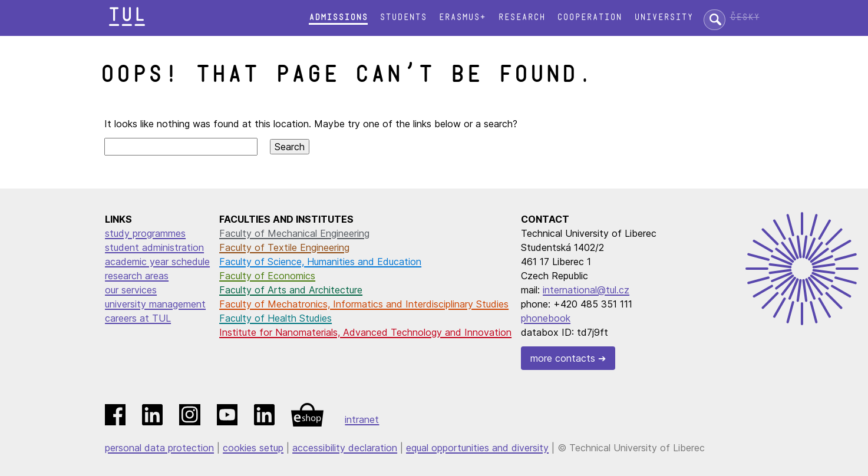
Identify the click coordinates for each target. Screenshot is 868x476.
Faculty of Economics (267, 276)
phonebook (546, 318)
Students (403, 17)
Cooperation (589, 17)
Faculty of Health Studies (275, 318)
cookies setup (253, 448)
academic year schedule (157, 262)
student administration (154, 247)
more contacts (563, 358)
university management (155, 304)
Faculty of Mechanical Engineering (294, 233)
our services (131, 290)
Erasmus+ (462, 17)
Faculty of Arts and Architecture (291, 290)
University (664, 17)
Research (522, 17)
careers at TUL (138, 318)
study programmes (145, 233)
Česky (745, 17)
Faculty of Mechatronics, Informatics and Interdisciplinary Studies (364, 304)
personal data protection (159, 448)
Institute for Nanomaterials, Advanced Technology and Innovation (365, 332)
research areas (137, 276)
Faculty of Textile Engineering (284, 247)
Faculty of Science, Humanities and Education (320, 262)
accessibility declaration (345, 448)
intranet (362, 419)
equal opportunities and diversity (477, 448)
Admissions (338, 17)
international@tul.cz (586, 290)
